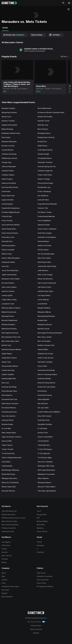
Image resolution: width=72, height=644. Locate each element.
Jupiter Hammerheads (9, 275)
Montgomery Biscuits (45, 324)
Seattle (4, 549)
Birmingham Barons (44, 133)
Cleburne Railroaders (9, 166)
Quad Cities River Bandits (46, 370)
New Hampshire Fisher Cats (11, 337)
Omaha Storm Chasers (9, 358)
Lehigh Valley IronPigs (9, 300)
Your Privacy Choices (34, 622)
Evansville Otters (43, 200)
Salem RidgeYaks (43, 399)
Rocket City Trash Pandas (46, 387)
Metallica (40, 528)
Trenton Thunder (7, 449)
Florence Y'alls (43, 208)
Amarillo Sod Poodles (45, 117)
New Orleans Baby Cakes (10, 341)
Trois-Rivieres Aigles (45, 458)
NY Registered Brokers (45, 586)
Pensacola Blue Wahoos (10, 366)
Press (4, 583)
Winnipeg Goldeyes (44, 483)
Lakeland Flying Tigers (45, 291)
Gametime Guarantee (45, 576)
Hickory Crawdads (8, 250)
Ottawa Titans (6, 362)
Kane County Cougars (45, 275)
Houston (5, 552)
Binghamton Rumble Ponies (11, 133)
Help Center (41, 573)
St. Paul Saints (42, 428)
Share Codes (41, 583)
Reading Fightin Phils (9, 379)
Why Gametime (7, 597)
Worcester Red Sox (8, 491)
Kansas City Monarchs (45, 279)
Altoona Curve (7, 117)
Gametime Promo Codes (10, 586)
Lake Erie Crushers (8, 291)
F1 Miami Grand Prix (9, 528)
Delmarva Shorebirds (9, 183)
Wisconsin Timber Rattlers (46, 487)
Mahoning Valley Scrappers (11, 308)
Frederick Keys (7, 216)
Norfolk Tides (6, 345)
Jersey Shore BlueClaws (10, 270)
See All (65, 56)
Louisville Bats (42, 304)
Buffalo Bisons (42, 146)
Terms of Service (36, 629)
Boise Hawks (6, 137)
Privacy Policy (36, 626)
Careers (4, 580)
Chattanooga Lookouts (9, 158)
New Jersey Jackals (45, 337)
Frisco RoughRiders (44, 221)
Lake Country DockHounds (47, 283)
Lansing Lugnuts (7, 295)
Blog (3, 576)
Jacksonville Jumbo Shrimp (47, 266)
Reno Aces (5, 383)
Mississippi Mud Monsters (46, 316)
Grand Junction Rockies (10, 233)
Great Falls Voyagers (45, 233)
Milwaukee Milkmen (44, 312)
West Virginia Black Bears (46, 470)
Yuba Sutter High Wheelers (47, 491)
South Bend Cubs (44, 420)
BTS (38, 518)
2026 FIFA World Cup (9, 511)
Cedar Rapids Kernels (45, 150)
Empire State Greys (8, 196)
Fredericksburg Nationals (46, 216)
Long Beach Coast (8, 304)
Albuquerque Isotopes (9, 112)
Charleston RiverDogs (9, 154)
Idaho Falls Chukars (44, 258)
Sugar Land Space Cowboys (11, 437)
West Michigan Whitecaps (10, 470)
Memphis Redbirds (44, 308)
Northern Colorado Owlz (46, 345)
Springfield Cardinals (45, 424)
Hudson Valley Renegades (11, 258)
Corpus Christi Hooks (45, 175)
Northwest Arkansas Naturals (11, 349)
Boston (4, 562)
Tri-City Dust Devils (8, 453)
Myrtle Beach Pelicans (9, 329)
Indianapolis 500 (8, 531)
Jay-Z (39, 511)
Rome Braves (42, 391)
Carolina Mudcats (8, 150)
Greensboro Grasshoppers (47, 237)
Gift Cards (5, 590)
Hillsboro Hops (7, 254)
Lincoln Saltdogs (43, 300)
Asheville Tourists (44, 121)
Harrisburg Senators (8, 245)
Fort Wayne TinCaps (45, 212)
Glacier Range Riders (9, 229)
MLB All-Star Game (8, 515)
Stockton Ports (43, 433)
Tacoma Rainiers (43, 441)
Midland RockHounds (9, 312)
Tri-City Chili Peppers (45, 449)
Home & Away (38, 35)
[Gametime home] (10, 3)
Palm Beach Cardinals (45, 362)
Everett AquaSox (7, 204)
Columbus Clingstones (45, 171)
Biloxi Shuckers (43, 129)
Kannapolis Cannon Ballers (11, 279)
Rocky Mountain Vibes (9, 391)
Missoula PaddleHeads (9, 320)
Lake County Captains (9, 287)
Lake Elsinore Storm (44, 287)
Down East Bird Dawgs (45, 183)
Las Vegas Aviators (44, 295)
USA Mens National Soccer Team (14, 518)
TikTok (39, 542)
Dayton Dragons (7, 179)
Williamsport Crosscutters (46, 474)
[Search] (63, 3)
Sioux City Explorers (9, 416)
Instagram (40, 545)
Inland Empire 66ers (44, 262)
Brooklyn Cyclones (8, 146)
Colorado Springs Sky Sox (47, 166)
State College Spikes (9, 433)
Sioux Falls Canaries (44, 416)
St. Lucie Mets (6, 428)
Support (4, 593)
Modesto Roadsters (8, 324)
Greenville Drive (7, 241)
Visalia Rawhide (7, 466)
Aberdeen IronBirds (8, 108)
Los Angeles (6, 542)
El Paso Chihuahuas (44, 191)
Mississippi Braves (8, 316)
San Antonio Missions (9, 408)
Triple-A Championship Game (12, 458)
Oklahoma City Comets (45, 354)
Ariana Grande (42, 531)
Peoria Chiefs (42, 366)
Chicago (5, 559)
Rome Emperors (7, 395)
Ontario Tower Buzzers (46, 358)
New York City (7, 556)
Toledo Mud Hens (44, 445)
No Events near (15, 35)
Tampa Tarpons (7, 445)
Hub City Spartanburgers (46, 254)
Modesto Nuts (42, 320)
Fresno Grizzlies (7, 221)
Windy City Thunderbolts (10, 483)
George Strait (42, 515)
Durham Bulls (6, 191)
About (4, 573)
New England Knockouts (10, 333)
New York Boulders (44, 341)
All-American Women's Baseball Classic (51, 112)
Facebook (40, 552)
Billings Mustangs (7, 129)
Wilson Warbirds (43, 478)
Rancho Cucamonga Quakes (47, 374)
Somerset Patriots (8, 420)
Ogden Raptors (7, 354)
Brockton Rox (42, 142)
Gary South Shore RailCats (11, 225)
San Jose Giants (43, 408)
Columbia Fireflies (8, 171)
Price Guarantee (43, 580)
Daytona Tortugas (44, 179)
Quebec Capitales (8, 374)
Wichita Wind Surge (8, 474)
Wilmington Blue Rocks (9, 478)
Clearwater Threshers (45, 162)
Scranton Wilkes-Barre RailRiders (49, 412)
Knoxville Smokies (8, 283)
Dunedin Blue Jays (44, 187)
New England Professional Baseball (50, 333)
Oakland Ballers (43, 349)
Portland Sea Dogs (8, 370)
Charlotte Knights (43, 154)
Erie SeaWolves (43, 196)
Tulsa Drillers (6, 462)
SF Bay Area (6, 545)
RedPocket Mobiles (44, 379)
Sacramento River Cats (9, 399)
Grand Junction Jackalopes (47, 229)
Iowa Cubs (5, 266)
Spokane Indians (7, 424)
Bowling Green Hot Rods (46, 137)
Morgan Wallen (42, 521)
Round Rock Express (45, 395)
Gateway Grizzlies (44, 225)
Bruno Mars (41, 525)
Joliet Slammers (43, 270)
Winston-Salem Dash (9, 487)
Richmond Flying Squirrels (46, 383)
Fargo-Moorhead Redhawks (47, 204)
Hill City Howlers (43, 250)
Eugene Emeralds (8, 200)
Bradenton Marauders (9, 142)
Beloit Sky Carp (43, 125)
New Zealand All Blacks (10, 525)
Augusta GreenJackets (9, 125)
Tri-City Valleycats (44, 453)
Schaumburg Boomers (9, 412)
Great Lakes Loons (8, 237)
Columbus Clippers (8, 175)
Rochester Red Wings (9, 387)
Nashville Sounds (43, 329)
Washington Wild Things (46, 466)
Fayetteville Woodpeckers (11, 208)
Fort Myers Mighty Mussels (11, 212)
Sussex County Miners (45, 437)
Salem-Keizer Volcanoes (10, 404)
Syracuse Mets (7, 441)
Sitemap (36, 633)
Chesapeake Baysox (45, 158)
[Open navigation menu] (69, 3)
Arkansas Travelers (8, 121)
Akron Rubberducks (44, 108)
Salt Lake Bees (43, 404)
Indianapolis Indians (8, 262)
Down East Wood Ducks (10, 187)
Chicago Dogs (7, 162)
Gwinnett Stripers (43, 241)
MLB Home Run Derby (9, 521)
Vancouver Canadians (45, 462)
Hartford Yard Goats (44, 245)
